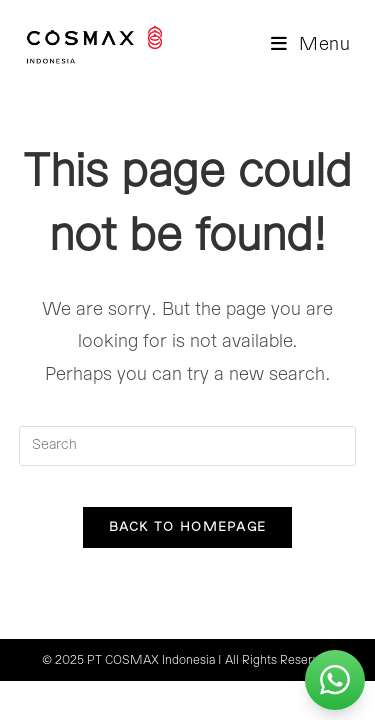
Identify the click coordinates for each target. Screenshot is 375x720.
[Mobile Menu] (310, 44)
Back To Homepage (188, 527)
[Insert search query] (188, 446)
